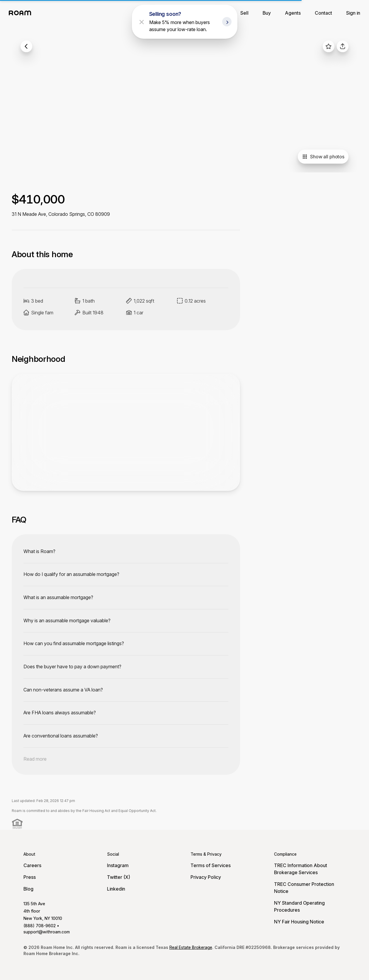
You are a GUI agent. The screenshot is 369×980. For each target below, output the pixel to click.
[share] (343, 46)
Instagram (118, 865)
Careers (32, 865)
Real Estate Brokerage (191, 947)
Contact (323, 13)
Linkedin (116, 889)
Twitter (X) (119, 877)
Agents (293, 13)
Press (30, 877)
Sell (244, 13)
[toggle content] (126, 551)
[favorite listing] (329, 46)
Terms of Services (211, 865)
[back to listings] (26, 46)
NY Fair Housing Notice (299, 922)
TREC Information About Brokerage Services (301, 869)
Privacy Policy (206, 877)
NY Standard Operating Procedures (299, 906)
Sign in (353, 13)
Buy (267, 13)
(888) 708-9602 (40, 926)
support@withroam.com (47, 932)
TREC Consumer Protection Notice (304, 888)
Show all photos (323, 157)
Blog (28, 889)
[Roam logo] (22, 13)
